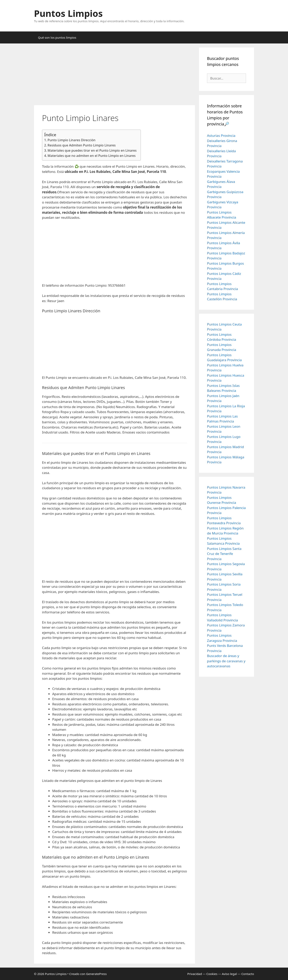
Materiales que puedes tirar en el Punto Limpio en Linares (92, 150)
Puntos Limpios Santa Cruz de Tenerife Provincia (224, 554)
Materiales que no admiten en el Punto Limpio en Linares (92, 156)
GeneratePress (96, 974)
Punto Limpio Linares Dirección (71, 140)
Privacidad (194, 974)
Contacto (248, 974)
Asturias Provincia (221, 136)
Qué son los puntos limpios (57, 37)
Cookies (212, 974)
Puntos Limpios (68, 13)
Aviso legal (229, 974)
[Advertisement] (114, 76)
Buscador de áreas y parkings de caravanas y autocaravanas (226, 661)
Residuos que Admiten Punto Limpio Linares (82, 145)
